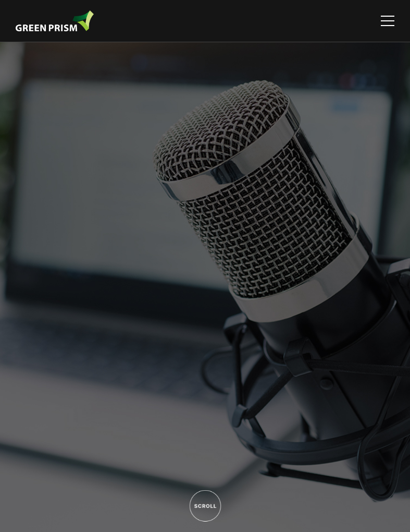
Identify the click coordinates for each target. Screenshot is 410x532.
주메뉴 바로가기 (0, 0)
